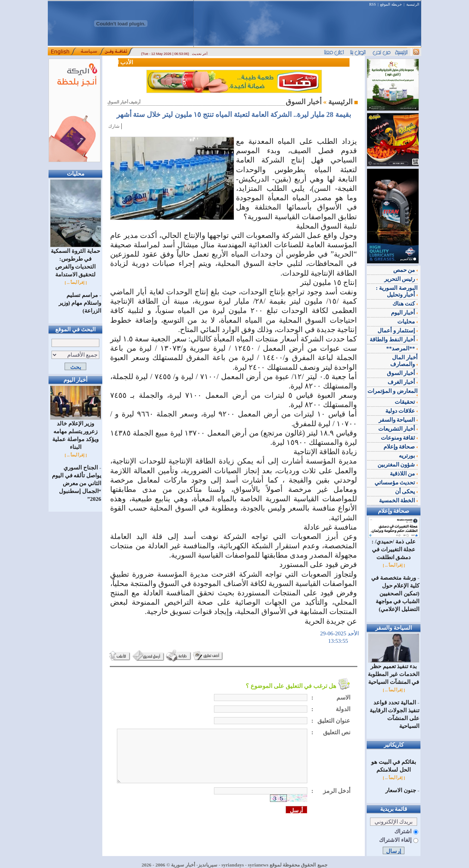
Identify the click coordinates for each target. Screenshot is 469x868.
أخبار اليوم (404, 313)
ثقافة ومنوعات (399, 438)
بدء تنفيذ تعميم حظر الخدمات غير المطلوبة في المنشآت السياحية (394, 671)
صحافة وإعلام (401, 447)
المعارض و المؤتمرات (393, 392)
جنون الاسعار (401, 790)
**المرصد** (402, 348)
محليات (407, 322)
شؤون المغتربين (398, 465)
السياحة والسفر (398, 420)
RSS (373, 4)
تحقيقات (406, 402)
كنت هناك (405, 304)
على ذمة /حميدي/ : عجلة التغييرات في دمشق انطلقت (394, 547)
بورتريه (408, 456)
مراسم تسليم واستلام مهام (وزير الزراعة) (80, 303)
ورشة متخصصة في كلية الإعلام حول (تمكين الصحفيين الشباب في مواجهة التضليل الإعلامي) (395, 593)
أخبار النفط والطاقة (394, 340)
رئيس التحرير (401, 279)
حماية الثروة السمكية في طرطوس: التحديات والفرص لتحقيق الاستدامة (76, 260)
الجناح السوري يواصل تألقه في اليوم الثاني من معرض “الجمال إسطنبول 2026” (77, 483)
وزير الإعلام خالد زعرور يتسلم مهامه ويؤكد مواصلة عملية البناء (76, 433)
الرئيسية (413, 4)
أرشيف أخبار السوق (124, 102)
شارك (114, 126)
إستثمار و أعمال (397, 331)
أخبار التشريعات (398, 429)
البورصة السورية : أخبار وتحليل (397, 291)
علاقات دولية (402, 411)
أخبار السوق (402, 373)
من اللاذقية (404, 474)
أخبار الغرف (403, 382)
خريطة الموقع (391, 4)
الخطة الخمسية (398, 500)
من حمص (406, 270)
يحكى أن (406, 492)
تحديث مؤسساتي (396, 483)
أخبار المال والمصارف (404, 361)
